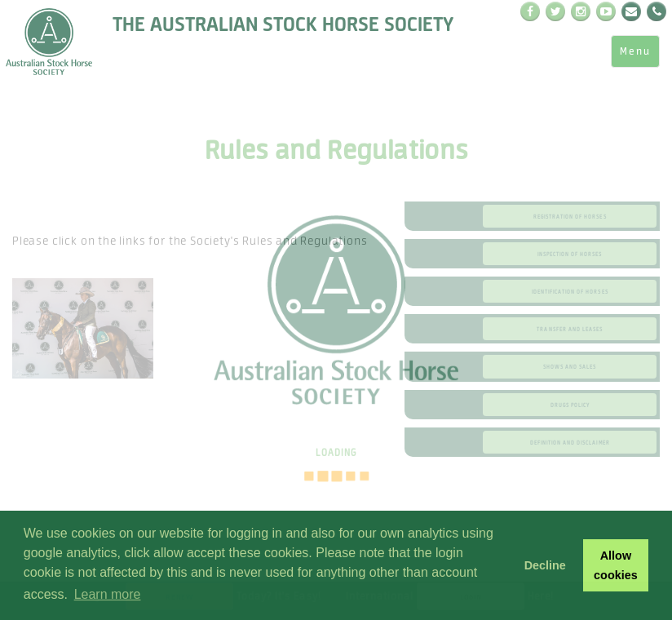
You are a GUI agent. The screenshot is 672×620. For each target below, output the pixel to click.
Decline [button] (545, 565)
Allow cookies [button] (616, 565)
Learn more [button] (108, 594)
